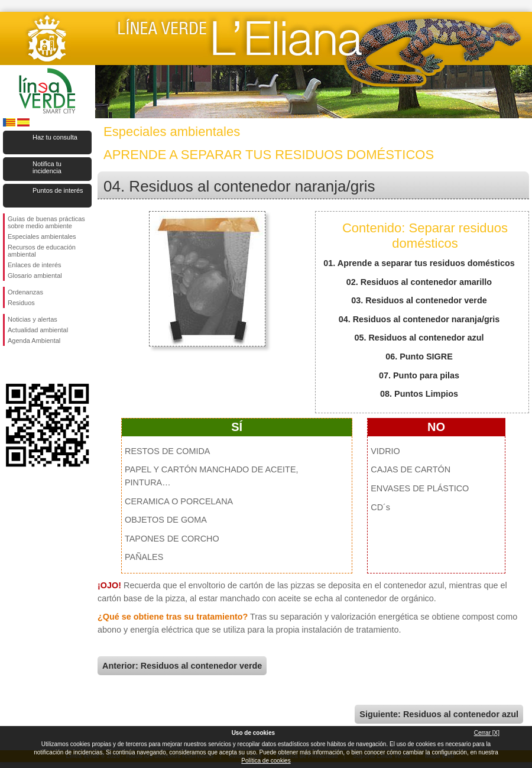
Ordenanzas (25, 292)
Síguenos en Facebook (10, 365)
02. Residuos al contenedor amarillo (419, 282)
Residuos (21, 303)
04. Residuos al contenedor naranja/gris (419, 319)
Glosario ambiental (35, 276)
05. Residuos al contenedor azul (419, 338)
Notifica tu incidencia (47, 167)
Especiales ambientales (42, 236)
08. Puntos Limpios (419, 394)
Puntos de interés (58, 190)
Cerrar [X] (487, 733)
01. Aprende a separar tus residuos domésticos (419, 263)
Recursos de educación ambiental (42, 251)
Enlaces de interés (35, 265)
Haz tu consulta (55, 137)
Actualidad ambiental (38, 330)
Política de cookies (266, 761)
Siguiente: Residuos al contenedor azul (439, 714)
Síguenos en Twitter (30, 365)
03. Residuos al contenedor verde (419, 300)
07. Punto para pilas (419, 375)
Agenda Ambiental (34, 341)
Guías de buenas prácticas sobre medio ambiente (46, 222)
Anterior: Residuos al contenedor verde (182, 666)
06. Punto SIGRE (419, 357)
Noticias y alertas (33, 319)
